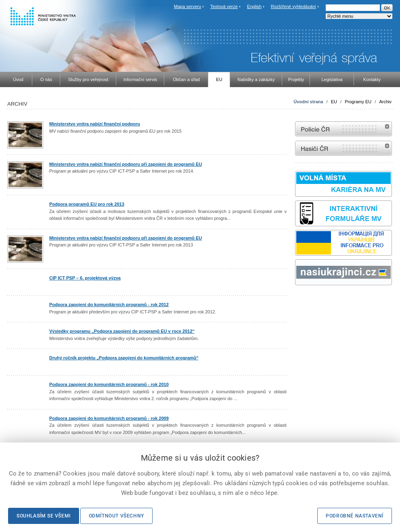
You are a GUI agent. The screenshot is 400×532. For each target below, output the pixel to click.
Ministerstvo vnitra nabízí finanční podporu (95, 124)
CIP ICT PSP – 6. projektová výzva (85, 278)
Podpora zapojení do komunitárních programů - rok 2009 (109, 418)
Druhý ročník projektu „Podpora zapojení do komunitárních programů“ (124, 358)
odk (299, 300)
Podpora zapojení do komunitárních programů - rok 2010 (109, 384)
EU (334, 102)
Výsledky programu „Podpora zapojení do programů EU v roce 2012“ (122, 331)
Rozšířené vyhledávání (293, 6)
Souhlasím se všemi (44, 516)
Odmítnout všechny (116, 516)
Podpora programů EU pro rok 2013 (87, 204)
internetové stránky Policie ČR (343, 129)
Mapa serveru (187, 6)
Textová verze (224, 6)
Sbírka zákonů (296, 300)
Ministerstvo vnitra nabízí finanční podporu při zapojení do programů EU (126, 164)
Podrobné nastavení (355, 516)
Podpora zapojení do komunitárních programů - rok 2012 (109, 305)
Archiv (385, 102)
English (254, 6)
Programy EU (358, 102)
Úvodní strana (308, 102)
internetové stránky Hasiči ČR (343, 148)
